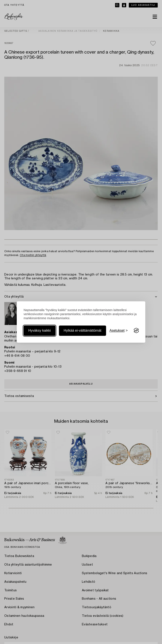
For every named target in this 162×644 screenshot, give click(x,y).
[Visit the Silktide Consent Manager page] (136, 331)
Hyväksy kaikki (40, 330)
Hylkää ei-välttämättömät (82, 330)
